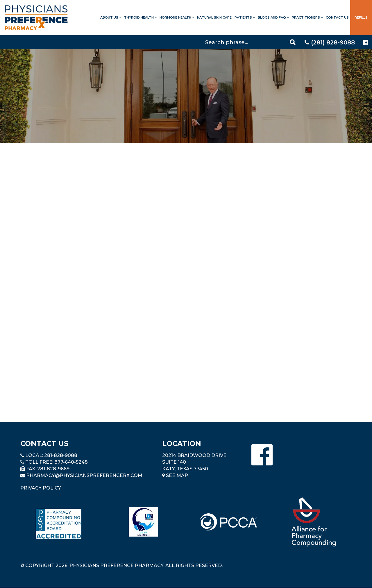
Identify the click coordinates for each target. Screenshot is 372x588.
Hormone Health (177, 17)
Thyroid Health (140, 17)
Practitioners (307, 17)
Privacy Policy (41, 488)
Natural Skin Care (214, 17)
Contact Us (337, 17)
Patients (245, 17)
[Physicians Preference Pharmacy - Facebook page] (365, 43)
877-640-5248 (71, 462)
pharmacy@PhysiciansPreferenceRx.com (84, 475)
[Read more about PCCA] (228, 522)
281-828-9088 (61, 455)
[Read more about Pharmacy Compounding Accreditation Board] (59, 524)
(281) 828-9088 (330, 42)
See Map (175, 475)
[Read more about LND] (143, 522)
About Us (111, 17)
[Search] (251, 42)
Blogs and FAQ (273, 17)
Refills (361, 17)
